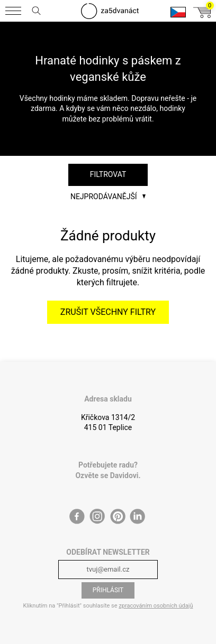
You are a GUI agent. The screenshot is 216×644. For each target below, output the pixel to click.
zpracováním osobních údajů (156, 606)
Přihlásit (108, 590)
